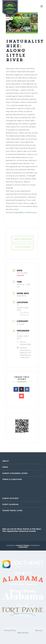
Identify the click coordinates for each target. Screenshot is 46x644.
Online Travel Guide (12, 510)
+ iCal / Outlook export (22, 247)
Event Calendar (10, 504)
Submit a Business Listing (15, 473)
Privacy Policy (10, 630)
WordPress (23, 547)
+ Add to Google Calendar (22, 239)
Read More (22, 296)
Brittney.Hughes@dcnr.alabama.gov (21, 212)
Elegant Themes (23, 545)
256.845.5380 (25, 344)
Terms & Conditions (12, 479)
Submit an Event (10, 498)
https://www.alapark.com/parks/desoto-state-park (25, 354)
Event (20, 324)
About (6, 461)
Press (5, 467)
